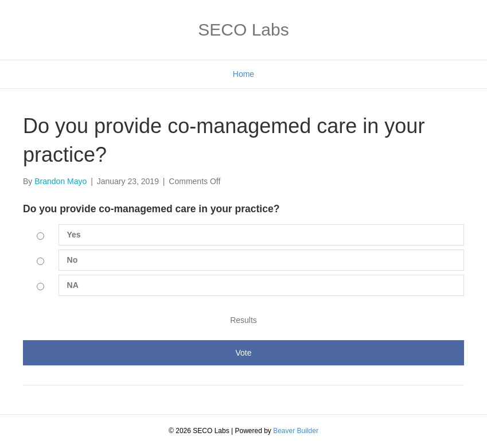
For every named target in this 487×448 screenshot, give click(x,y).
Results (243, 320)
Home (243, 74)
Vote (243, 353)
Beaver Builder (296, 431)
